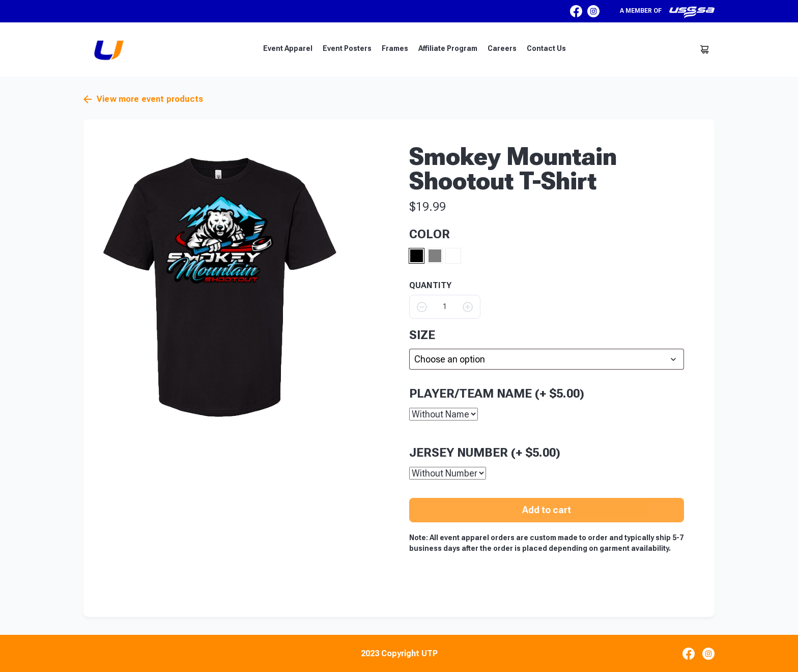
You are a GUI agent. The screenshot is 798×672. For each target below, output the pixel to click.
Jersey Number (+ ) (485, 452)
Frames (395, 48)
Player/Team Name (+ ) (497, 393)
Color (430, 234)
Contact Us (546, 48)
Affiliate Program (448, 48)
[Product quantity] (445, 307)
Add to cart (547, 509)
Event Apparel (288, 48)
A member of (667, 12)
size (422, 335)
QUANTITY (430, 286)
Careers (502, 48)
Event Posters (347, 48)
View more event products (143, 99)
